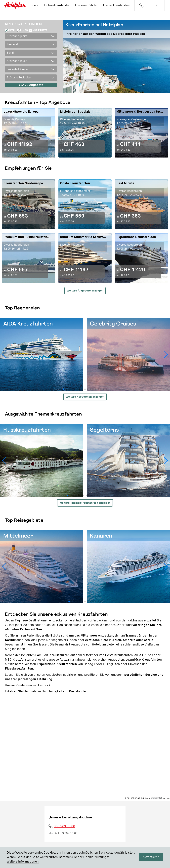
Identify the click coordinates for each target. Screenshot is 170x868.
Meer (11, 30)
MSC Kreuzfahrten (18, 660)
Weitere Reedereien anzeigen (85, 397)
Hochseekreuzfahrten (57, 5)
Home (34, 5)
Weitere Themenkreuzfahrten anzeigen (85, 503)
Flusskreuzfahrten (87, 5)
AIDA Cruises (144, 655)
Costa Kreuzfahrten (119, 655)
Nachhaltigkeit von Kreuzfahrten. (65, 692)
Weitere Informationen (23, 862)
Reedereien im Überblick (33, 685)
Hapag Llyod (93, 664)
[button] (166, 354)
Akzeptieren (151, 857)
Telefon (141, 5)
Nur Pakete (40, 30)
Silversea (135, 664)
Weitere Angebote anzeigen (85, 291)
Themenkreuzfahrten (116, 5)
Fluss (24, 30)
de (156, 5)
